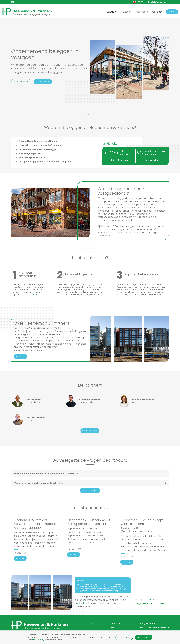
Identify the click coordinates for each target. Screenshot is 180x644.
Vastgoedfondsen (148, 623)
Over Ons (89, 623)
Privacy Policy (38, 640)
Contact (172, 12)
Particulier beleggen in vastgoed (154, 628)
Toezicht (114, 628)
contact (79, 603)
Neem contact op (21, 82)
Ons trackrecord (43, 82)
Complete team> (90, 431)
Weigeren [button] (124, 637)
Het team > (21, 357)
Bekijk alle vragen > (90, 491)
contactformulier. (31, 294)
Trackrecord (141, 12)
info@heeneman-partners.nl (151, 603)
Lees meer (20, 558)
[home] (27, 12)
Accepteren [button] (144, 637)
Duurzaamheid (117, 623)
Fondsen (126, 12)
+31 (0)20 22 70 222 (145, 600)
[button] (139, 2)
